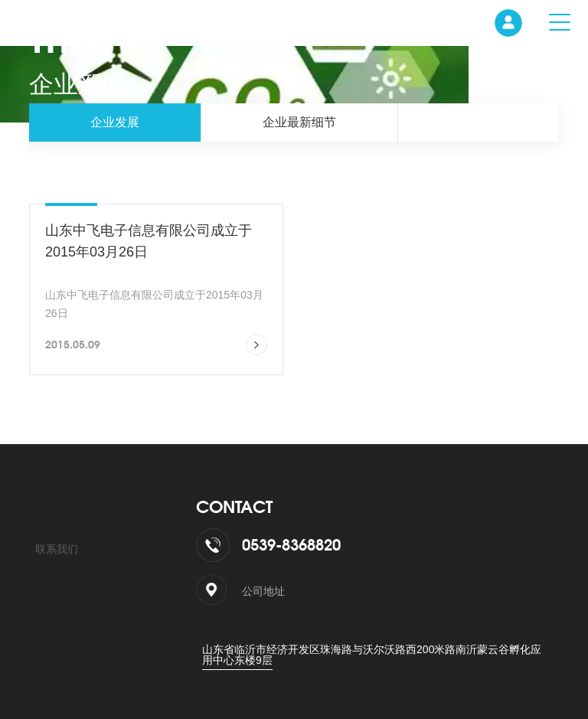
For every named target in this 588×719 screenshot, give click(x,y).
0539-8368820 (291, 545)
